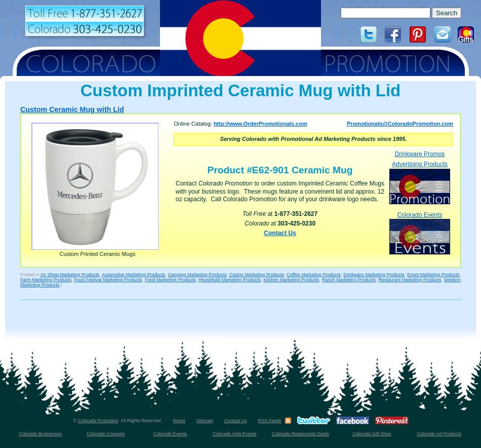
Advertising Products (420, 182)
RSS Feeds (269, 421)
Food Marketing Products (170, 280)
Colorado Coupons (106, 434)
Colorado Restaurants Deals (300, 434)
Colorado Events (420, 233)
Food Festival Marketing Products (108, 280)
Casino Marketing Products (257, 275)
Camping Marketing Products (197, 275)
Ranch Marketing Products (349, 280)
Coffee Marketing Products (314, 275)
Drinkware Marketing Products (374, 275)
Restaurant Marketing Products (410, 280)
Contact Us (280, 233)
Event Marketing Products (433, 275)
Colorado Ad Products (439, 434)
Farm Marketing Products (46, 280)
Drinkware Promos (420, 154)
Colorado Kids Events (235, 434)
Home (179, 421)
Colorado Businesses (40, 434)
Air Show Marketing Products (70, 275)
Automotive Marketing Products (133, 275)
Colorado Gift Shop (372, 434)
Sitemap (205, 421)
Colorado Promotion (98, 421)
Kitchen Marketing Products (291, 280)
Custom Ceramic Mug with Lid (72, 109)
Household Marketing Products (230, 280)
